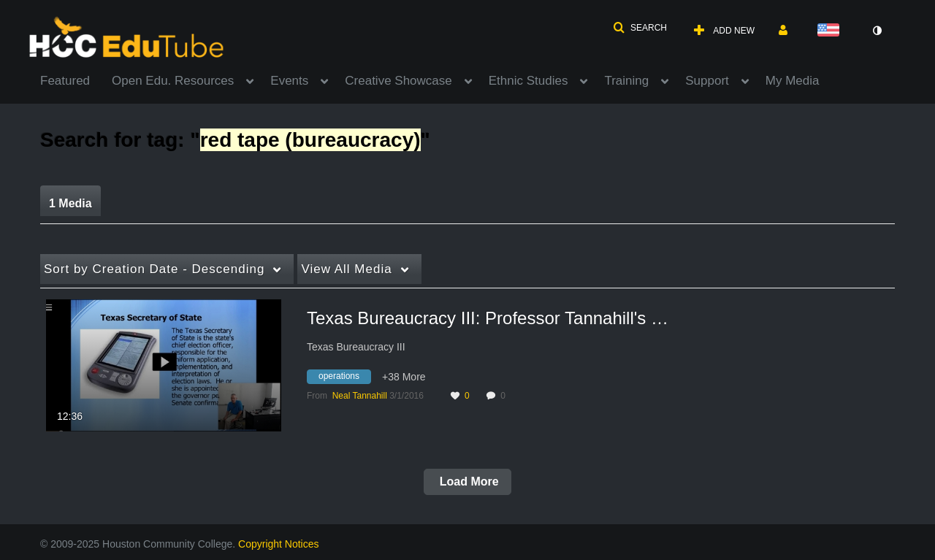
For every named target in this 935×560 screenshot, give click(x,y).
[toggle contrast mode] (877, 31)
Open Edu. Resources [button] (173, 81)
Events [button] (289, 81)
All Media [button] (346, 269)
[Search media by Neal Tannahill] (360, 396)
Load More (467, 482)
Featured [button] (65, 81)
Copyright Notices (279, 544)
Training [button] (626, 81)
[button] (640, 28)
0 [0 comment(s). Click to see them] (505, 396)
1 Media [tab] (70, 203)
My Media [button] (793, 81)
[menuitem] (76, 80)
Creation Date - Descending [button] (154, 269)
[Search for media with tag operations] (344, 379)
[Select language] (831, 31)
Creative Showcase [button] (398, 81)
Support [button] (707, 81)
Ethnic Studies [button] (528, 81)
